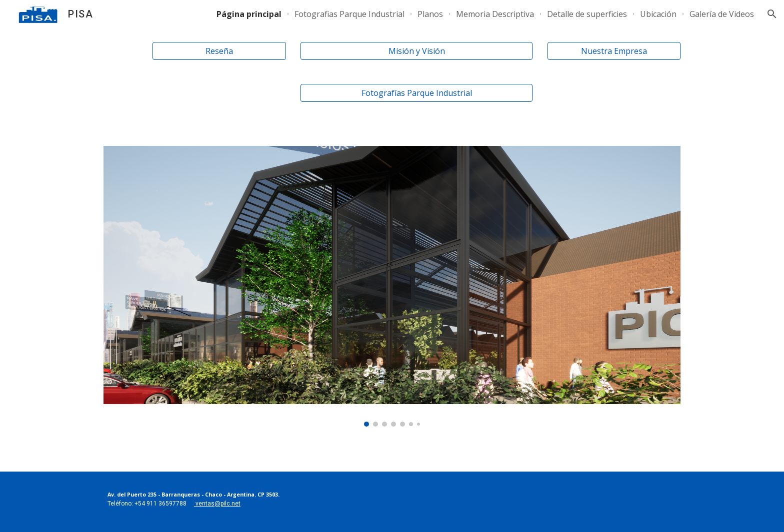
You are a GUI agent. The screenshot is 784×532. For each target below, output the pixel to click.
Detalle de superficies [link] (587, 14)
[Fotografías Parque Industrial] (416, 93)
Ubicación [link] (658, 14)
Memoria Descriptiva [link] (495, 14)
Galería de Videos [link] (722, 14)
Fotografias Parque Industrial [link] (349, 14)
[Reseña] (219, 51)
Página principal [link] (249, 14)
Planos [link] (430, 14)
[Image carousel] (392, 286)
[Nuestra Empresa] (614, 51)
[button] (772, 14)
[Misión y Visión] (416, 51)
